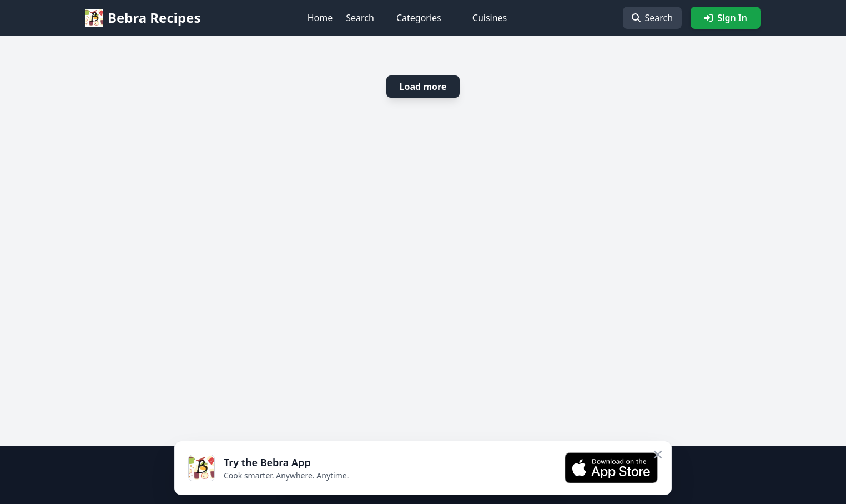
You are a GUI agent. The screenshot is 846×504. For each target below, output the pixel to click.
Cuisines (490, 18)
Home (320, 18)
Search (360, 18)
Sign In (726, 18)
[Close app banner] (658, 455)
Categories (419, 18)
